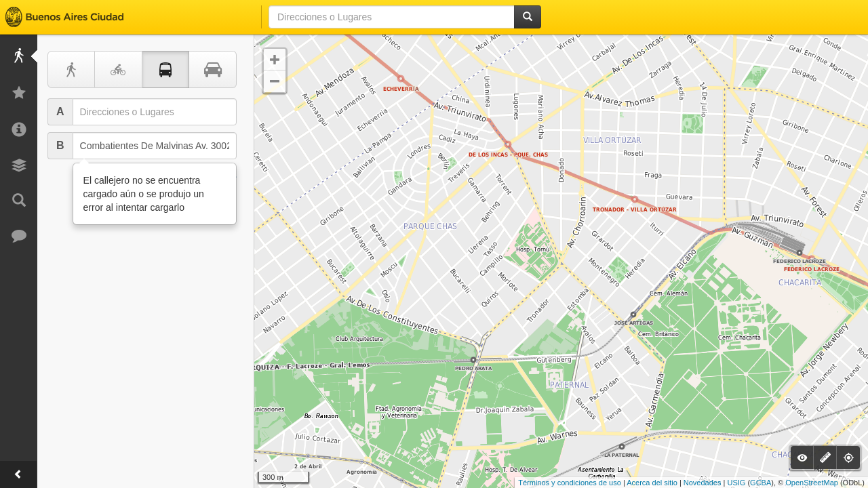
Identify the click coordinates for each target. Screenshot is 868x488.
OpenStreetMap (812, 483)
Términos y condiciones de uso (570, 483)
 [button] (275, 60)
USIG (736, 483)
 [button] (275, 81)
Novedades (703, 483)
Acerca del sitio (652, 483)
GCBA (761, 483)
